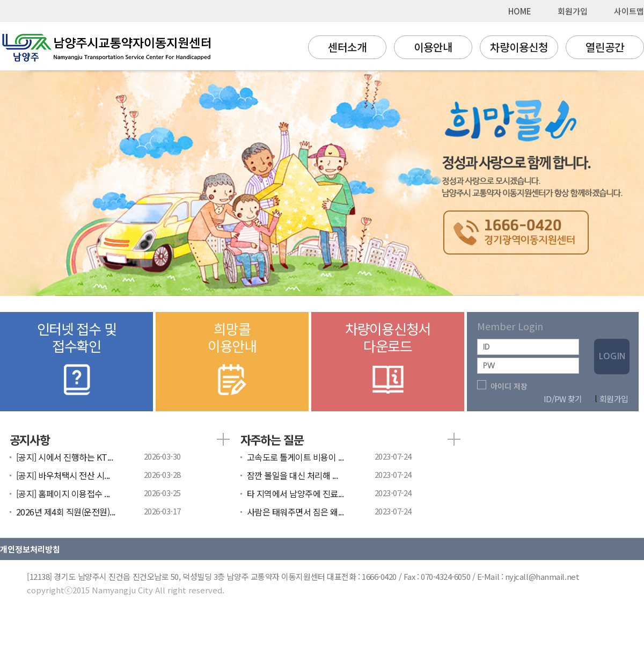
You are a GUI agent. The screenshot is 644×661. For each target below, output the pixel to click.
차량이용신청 (519, 47)
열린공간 (605, 47)
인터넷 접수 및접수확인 (76, 359)
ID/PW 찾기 (563, 399)
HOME (520, 11)
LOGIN (612, 356)
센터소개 (347, 47)
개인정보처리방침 (30, 549)
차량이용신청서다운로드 (388, 359)
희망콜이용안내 (232, 359)
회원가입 (573, 11)
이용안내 (433, 47)
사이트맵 (629, 11)
